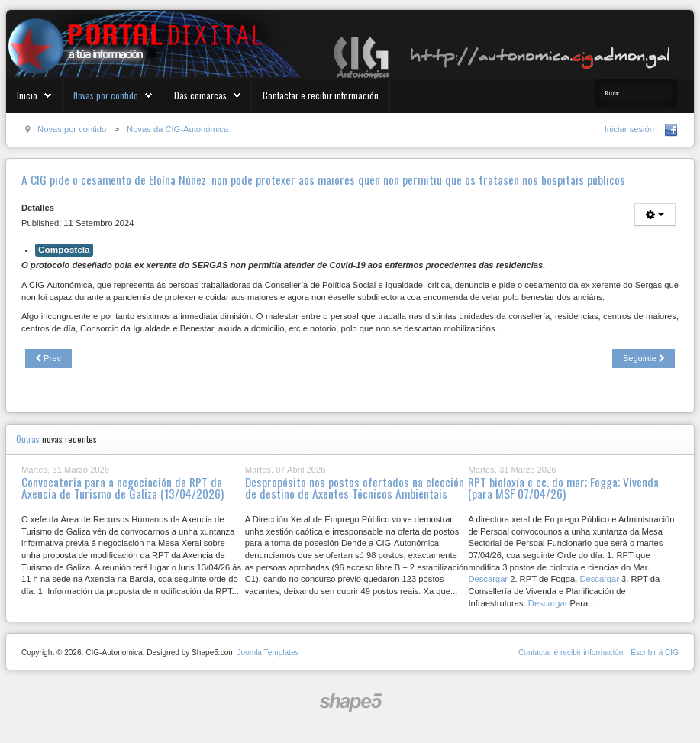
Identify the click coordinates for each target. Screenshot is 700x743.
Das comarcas (200, 95)
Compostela (64, 250)
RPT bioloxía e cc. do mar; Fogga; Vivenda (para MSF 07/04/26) (563, 488)
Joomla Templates (268, 653)
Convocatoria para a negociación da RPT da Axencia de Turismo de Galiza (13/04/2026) (123, 488)
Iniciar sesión (629, 129)
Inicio (27, 95)
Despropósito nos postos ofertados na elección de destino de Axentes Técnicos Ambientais (355, 488)
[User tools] (655, 215)
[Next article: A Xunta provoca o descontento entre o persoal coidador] (644, 359)
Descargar (488, 579)
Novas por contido (106, 95)
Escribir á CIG (655, 653)
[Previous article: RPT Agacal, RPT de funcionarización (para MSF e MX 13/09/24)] (48, 359)
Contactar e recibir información (321, 95)
